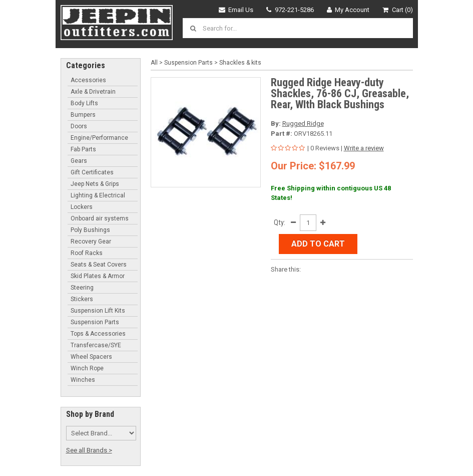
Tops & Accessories (98, 334)
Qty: (280, 222)
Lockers (82, 207)
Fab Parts (83, 149)
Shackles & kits (240, 63)
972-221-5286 (290, 10)
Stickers (82, 299)
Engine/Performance (99, 138)
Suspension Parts (95, 322)
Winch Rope (87, 368)
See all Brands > (89, 450)
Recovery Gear (91, 242)
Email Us (236, 10)
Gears (79, 161)
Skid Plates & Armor (98, 276)
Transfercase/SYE (96, 345)
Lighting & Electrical (98, 195)
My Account (348, 10)
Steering (82, 288)
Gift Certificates (92, 172)
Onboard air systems (100, 218)
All (154, 63)
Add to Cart (318, 244)
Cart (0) (398, 10)
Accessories (88, 80)
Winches (83, 380)
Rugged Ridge (303, 124)
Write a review (364, 148)
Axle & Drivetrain (93, 92)
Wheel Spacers (91, 357)
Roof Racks (87, 253)
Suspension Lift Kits (98, 311)
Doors (79, 126)
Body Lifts (84, 103)
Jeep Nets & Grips (95, 184)
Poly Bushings (90, 230)
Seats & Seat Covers (99, 265)
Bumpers (83, 115)
